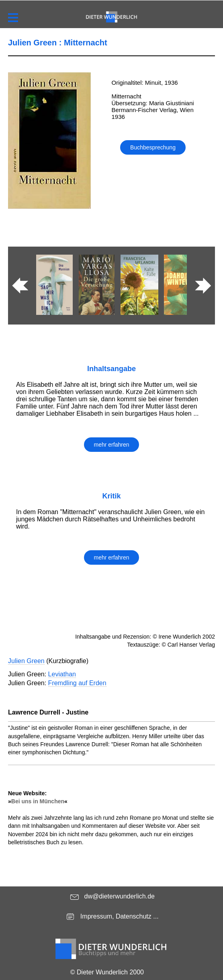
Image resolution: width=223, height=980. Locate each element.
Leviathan (62, 674)
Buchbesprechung (153, 147)
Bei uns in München (38, 801)
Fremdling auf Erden (77, 683)
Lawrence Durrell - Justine (48, 712)
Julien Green (26, 661)
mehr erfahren (112, 445)
